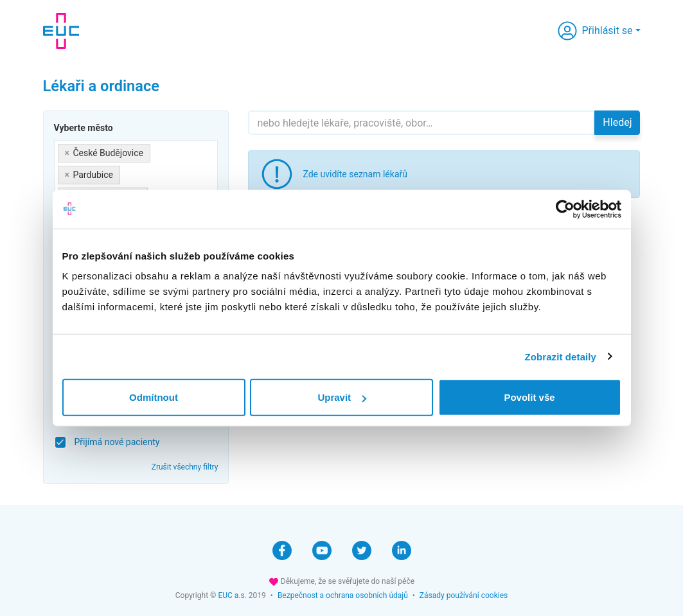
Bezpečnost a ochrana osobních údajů (343, 595)
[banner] (61, 31)
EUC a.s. (232, 595)
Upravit (342, 397)
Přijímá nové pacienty (117, 442)
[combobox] (136, 175)
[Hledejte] (421, 123)
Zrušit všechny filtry (185, 467)
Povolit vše (529, 397)
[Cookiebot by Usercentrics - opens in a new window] (565, 209)
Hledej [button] (617, 122)
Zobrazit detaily (560, 356)
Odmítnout (154, 397)
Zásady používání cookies (464, 595)
